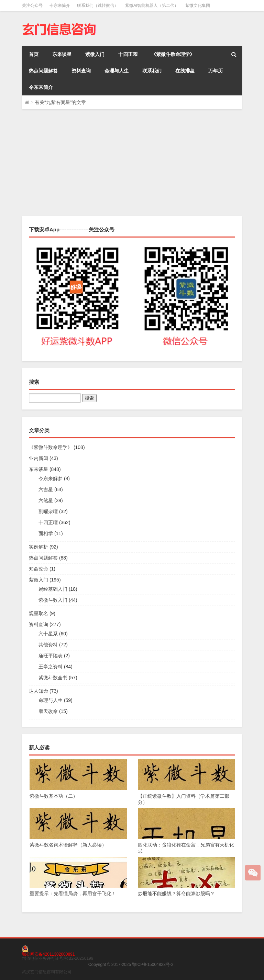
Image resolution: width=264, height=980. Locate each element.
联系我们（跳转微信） (98, 5)
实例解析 (38, 547)
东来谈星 (62, 54)
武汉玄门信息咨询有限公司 (47, 972)
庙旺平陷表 (51, 656)
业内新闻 (38, 458)
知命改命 (38, 569)
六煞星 (46, 500)
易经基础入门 (53, 589)
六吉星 (46, 489)
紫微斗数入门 (53, 600)
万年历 (216, 71)
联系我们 (152, 71)
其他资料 (48, 645)
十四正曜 (128, 54)
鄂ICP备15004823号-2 (153, 965)
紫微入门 (95, 54)
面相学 (46, 533)
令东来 (40, 187)
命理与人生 (117, 71)
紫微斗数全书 (53, 678)
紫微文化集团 (198, 5)
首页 (34, 54)
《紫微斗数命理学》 (173, 54)
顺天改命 (48, 711)
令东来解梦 (51, 479)
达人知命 (38, 691)
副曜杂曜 (48, 511)
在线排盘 (185, 71)
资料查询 (81, 71)
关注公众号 (32, 5)
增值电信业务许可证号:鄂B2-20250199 (58, 958)
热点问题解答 (43, 71)
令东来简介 (60, 5)
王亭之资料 (51, 667)
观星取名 (38, 613)
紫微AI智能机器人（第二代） (152, 5)
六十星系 (48, 634)
